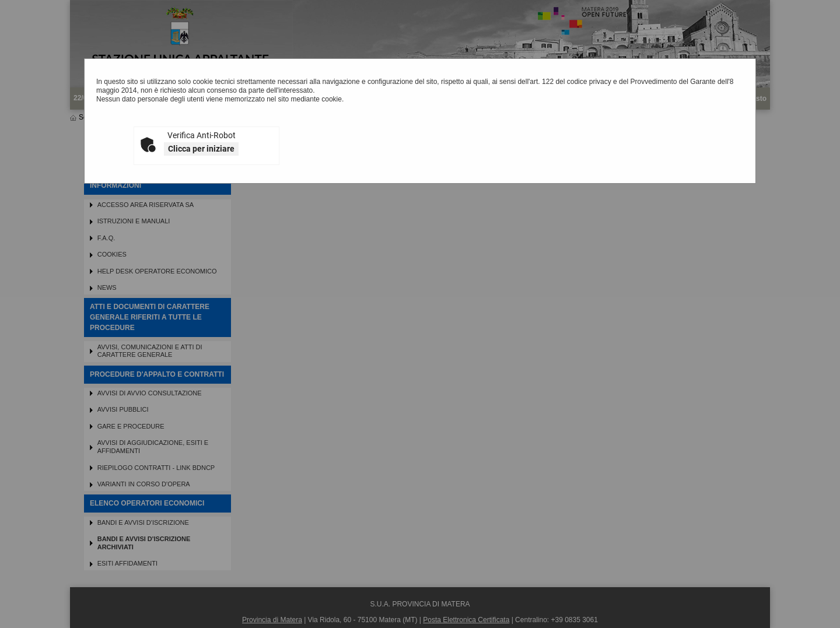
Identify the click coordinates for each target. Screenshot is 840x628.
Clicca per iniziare (201, 149)
